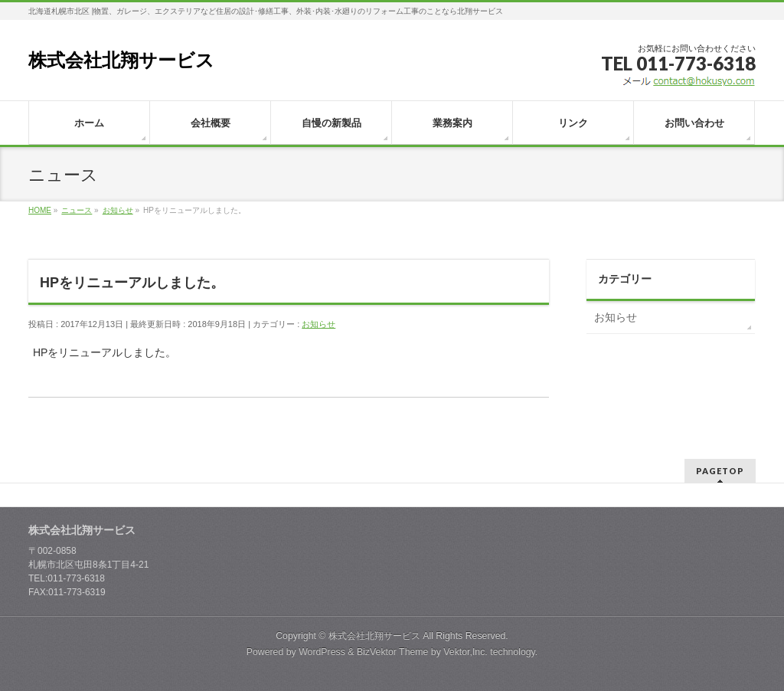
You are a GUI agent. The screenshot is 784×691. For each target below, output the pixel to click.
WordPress (322, 652)
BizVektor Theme (393, 652)
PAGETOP (720, 471)
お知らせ (318, 324)
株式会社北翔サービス (121, 60)
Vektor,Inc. (465, 652)
